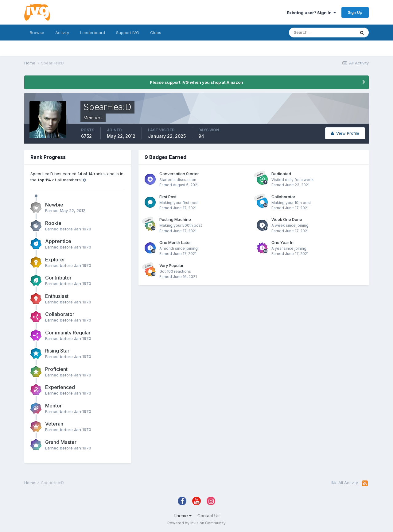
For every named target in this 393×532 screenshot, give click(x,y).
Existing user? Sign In (311, 13)
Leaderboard (93, 33)
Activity (62, 33)
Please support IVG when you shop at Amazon (196, 82)
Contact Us (208, 516)
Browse (37, 33)
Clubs (156, 33)
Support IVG (128, 33)
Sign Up (355, 12)
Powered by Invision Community (196, 523)
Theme (183, 516)
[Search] (322, 33)
